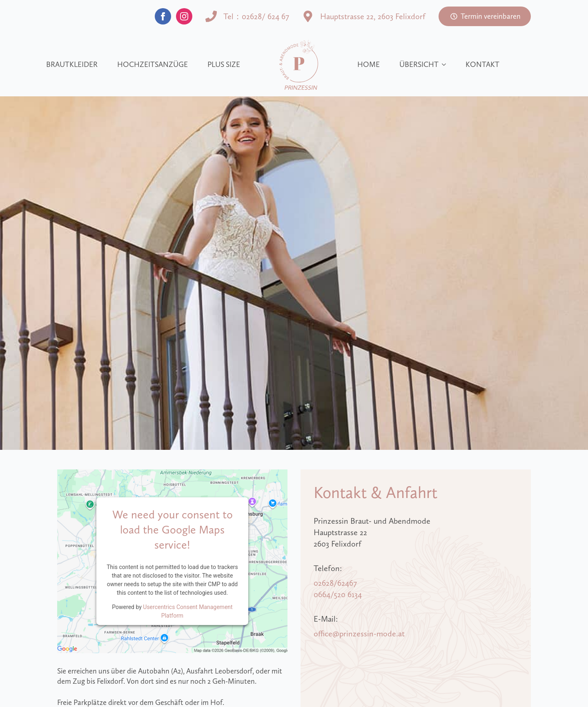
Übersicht (419, 64)
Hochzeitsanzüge (153, 64)
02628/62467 (335, 583)
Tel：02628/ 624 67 (256, 16)
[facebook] (163, 16)
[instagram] (184, 16)
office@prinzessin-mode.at (359, 634)
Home (369, 64)
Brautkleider (72, 64)
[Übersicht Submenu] (445, 64)
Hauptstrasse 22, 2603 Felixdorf (373, 16)
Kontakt (482, 64)
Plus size (224, 64)
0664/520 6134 (338, 594)
